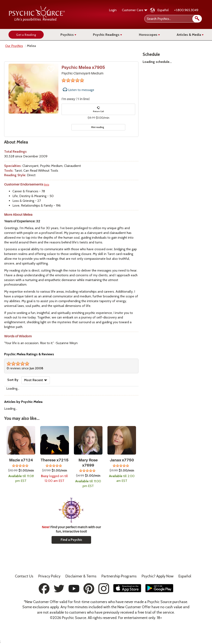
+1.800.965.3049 (186, 10)
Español (163, 10)
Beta (46, 185)
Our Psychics (14, 46)
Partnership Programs (119, 576)
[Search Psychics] (173, 19)
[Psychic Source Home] (37, 20)
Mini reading (98, 127)
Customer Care (135, 10)
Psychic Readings (107, 35)
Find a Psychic (71, 540)
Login (113, 10)
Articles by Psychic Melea (23, 402)
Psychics (68, 35)
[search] (197, 19)
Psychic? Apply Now (158, 576)
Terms (81, 576)
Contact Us (24, 576)
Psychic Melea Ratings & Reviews (29, 354)
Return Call (98, 109)
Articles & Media (190, 35)
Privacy (49, 576)
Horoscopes (149, 35)
